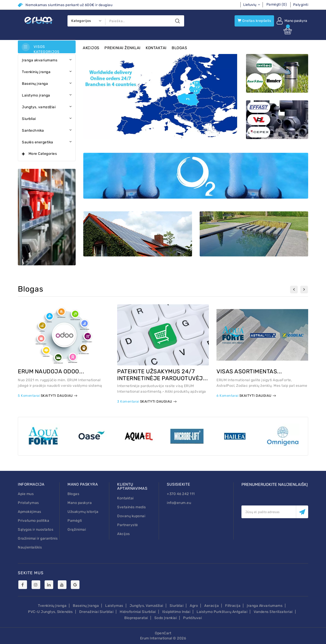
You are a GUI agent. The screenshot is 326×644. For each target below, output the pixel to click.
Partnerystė (128, 525)
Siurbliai (177, 606)
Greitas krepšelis (254, 21)
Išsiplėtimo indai (176, 612)
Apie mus (26, 494)
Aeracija (212, 606)
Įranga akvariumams (265, 606)
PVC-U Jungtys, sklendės (50, 612)
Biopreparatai (136, 618)
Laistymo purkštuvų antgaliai (222, 612)
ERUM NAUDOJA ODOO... (51, 371)
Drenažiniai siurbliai (96, 612)
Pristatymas (28, 503)
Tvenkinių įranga (52, 606)
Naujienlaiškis (30, 547)
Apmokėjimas (30, 512)
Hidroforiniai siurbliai (138, 612)
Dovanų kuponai (131, 516)
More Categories (43, 154)
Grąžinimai (77, 530)
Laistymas (114, 606)
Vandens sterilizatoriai (273, 612)
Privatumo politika (33, 521)
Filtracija (233, 606)
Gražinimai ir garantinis (38, 538)
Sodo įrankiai (166, 618)
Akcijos (91, 48)
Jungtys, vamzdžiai (146, 606)
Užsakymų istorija (83, 512)
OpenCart (163, 633)
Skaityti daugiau (59, 396)
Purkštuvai (192, 618)
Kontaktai (156, 48)
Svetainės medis (132, 507)
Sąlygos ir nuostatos (36, 530)
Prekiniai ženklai (123, 48)
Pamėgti (75, 521)
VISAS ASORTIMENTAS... (249, 371)
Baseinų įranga (86, 606)
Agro (194, 606)
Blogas (179, 48)
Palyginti (301, 5)
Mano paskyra (80, 503)
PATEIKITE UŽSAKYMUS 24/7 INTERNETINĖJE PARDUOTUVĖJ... (162, 375)
